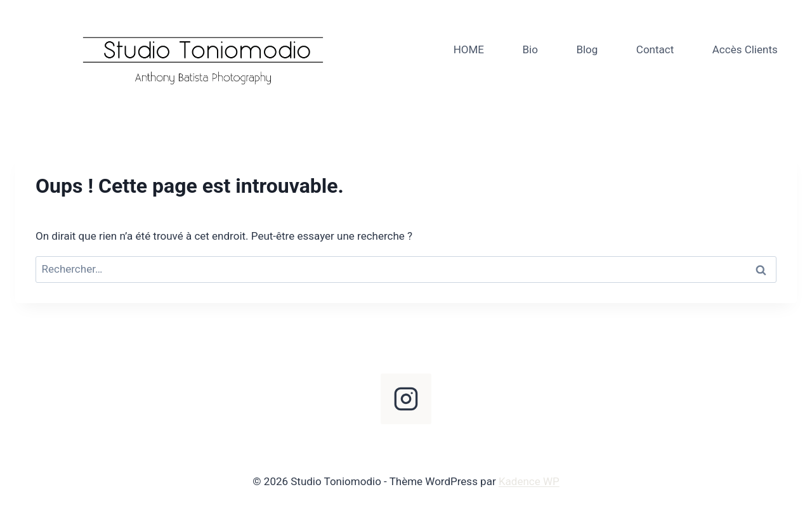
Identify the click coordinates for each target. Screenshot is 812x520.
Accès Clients (745, 49)
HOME (469, 49)
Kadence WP (529, 481)
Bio (530, 49)
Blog (587, 49)
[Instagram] (406, 399)
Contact (655, 49)
